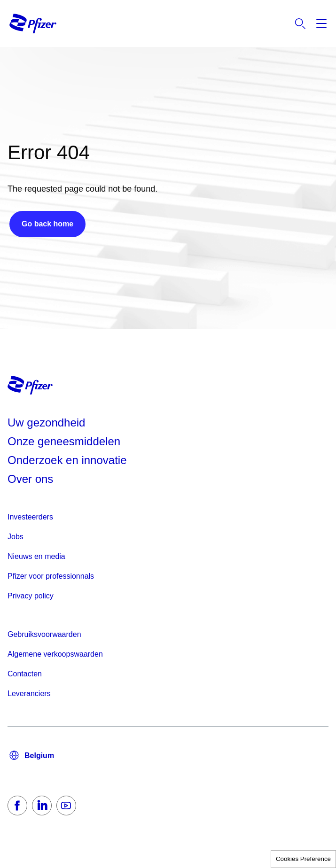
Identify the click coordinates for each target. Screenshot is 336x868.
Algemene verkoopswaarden (55, 654)
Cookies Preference (303, 859)
